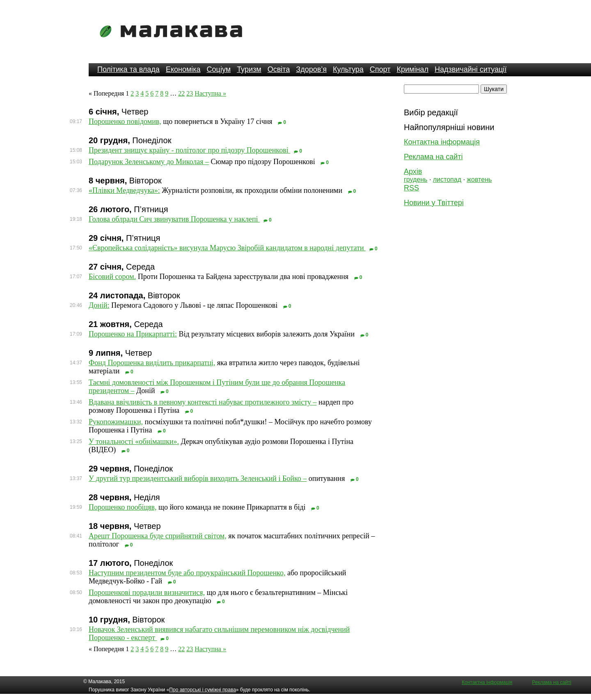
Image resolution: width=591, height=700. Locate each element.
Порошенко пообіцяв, (123, 507)
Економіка (183, 69)
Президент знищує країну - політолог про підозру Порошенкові (189, 150)
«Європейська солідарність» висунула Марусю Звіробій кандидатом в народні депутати (227, 248)
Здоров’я (311, 69)
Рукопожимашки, (116, 422)
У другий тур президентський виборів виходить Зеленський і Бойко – (198, 478)
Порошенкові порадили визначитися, (147, 592)
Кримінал (413, 69)
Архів (413, 172)
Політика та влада (128, 69)
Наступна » (210, 93)
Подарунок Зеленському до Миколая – (149, 162)
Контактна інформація (442, 142)
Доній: (99, 305)
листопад (447, 180)
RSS (411, 188)
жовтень (479, 180)
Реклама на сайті (433, 157)
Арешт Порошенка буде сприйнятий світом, (158, 536)
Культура (348, 69)
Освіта (279, 69)
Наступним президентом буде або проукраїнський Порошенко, (187, 573)
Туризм (249, 69)
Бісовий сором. (112, 277)
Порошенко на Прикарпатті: (133, 334)
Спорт (380, 69)
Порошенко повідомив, (125, 121)
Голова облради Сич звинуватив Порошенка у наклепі (174, 219)
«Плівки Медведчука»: (124, 190)
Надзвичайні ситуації (471, 69)
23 (190, 93)
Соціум (219, 69)
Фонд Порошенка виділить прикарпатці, (152, 363)
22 (181, 93)
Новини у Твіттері (434, 203)
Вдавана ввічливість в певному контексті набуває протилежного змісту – (203, 402)
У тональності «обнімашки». (134, 442)
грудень (416, 180)
